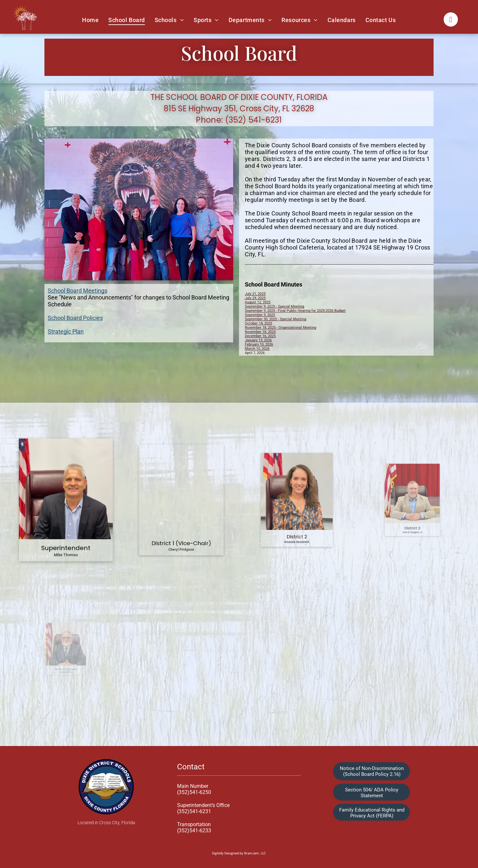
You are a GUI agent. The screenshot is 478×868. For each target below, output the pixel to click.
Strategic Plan (66, 331)
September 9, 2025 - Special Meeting (275, 306)
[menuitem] (90, 20)
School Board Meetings (78, 291)
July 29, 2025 (255, 298)
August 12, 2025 (258, 302)
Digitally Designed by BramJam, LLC (239, 853)
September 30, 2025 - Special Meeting (275, 319)
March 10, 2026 (257, 349)
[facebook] (451, 20)
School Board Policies (75, 318)
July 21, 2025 (255, 294)
